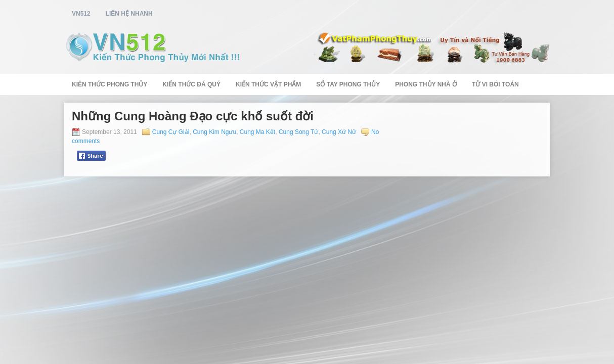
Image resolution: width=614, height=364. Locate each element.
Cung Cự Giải (171, 132)
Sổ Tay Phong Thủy (348, 84)
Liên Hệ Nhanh (129, 14)
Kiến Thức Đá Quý (191, 84)
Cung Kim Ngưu (214, 132)
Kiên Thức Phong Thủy (109, 84)
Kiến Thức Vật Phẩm (268, 84)
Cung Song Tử (299, 132)
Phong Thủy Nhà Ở (426, 84)
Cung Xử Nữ (339, 132)
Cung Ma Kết (257, 132)
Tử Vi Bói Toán (495, 84)
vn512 (81, 14)
